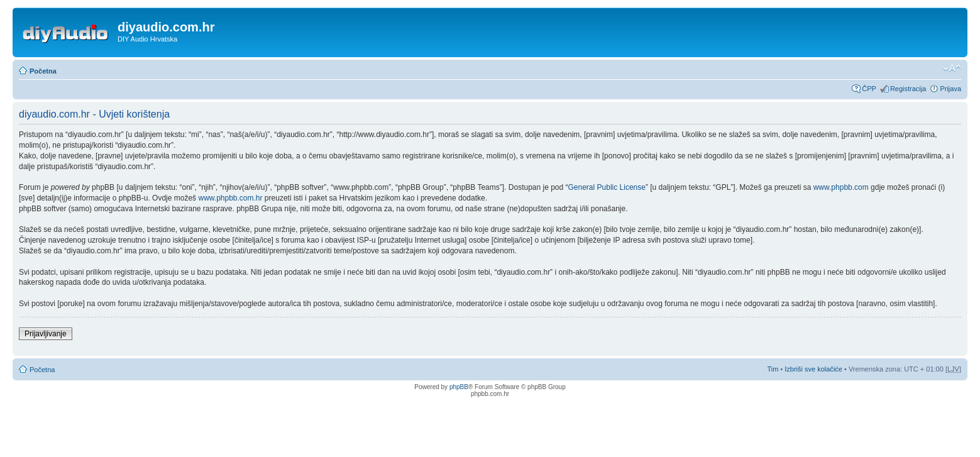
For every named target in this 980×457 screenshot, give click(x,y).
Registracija (908, 89)
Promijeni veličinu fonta (952, 69)
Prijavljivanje (46, 334)
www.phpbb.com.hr (231, 198)
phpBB (459, 387)
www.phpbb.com (841, 187)
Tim (773, 369)
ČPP (869, 89)
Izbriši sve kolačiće (813, 369)
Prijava (950, 89)
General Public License (607, 187)
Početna (43, 71)
